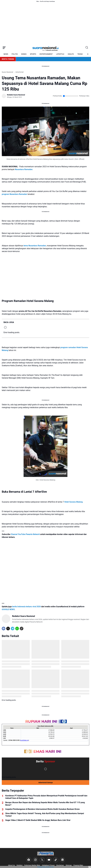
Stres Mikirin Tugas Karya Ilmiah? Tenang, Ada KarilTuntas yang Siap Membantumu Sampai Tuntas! (45, 815)
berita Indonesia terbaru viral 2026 (26, 607)
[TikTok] (56, 860)
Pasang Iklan (78, 865)
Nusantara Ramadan (24, 169)
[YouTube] (49, 860)
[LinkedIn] (62, 860)
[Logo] (45, 854)
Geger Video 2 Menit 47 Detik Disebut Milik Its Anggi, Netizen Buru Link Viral (38, 820)
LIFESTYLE (60, 54)
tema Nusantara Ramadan (35, 246)
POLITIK (15, 54)
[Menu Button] (4, 48)
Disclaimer (60, 865)
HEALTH (71, 54)
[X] (8, 629)
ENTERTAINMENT (46, 54)
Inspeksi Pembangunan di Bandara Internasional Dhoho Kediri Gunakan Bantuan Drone (42, 809)
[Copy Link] (22, 629)
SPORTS (33, 54)
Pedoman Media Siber (32, 865)
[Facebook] (4, 629)
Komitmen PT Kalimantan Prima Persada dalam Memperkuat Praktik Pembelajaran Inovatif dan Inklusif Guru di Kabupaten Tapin (46, 797)
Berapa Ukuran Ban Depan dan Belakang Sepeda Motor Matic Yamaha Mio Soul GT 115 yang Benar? (45, 804)
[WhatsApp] (17, 629)
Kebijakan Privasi (48, 865)
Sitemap (69, 865)
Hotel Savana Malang (73, 502)
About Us (11, 865)
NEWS (6, 54)
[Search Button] (87, 48)
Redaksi (19, 865)
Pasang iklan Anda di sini (45, 867)
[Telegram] (13, 629)
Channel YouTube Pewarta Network (25, 534)
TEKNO (80, 54)
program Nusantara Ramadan (14, 194)
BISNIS (24, 54)
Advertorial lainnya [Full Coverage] (46, 782)
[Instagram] (35, 860)
